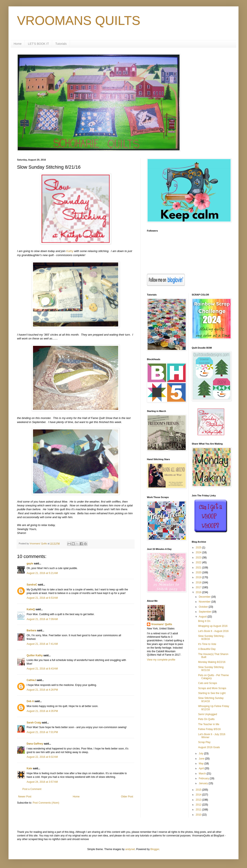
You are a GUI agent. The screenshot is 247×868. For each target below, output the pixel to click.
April (202, 768)
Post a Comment (32, 789)
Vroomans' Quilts (162, 624)
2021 (199, 568)
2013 (199, 800)
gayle (30, 564)
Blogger (155, 849)
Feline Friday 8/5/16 (209, 729)
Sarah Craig (34, 723)
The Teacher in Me (209, 724)
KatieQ (31, 609)
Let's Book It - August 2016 (213, 631)
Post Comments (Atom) (46, 803)
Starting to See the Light (212, 693)
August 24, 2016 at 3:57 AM (42, 782)
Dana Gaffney (35, 744)
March (203, 774)
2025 (199, 548)
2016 (199, 592)
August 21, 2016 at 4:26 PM (42, 690)
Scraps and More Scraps (212, 688)
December (205, 597)
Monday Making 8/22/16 (212, 662)
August (203, 617)
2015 (199, 790)
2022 (199, 562)
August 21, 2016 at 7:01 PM (42, 732)
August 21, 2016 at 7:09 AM (42, 619)
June (202, 759)
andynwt (130, 849)
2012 (199, 805)
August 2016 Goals (209, 747)
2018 (199, 583)
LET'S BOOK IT (38, 44)
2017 (199, 587)
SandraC (32, 585)
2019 (199, 577)
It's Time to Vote (207, 644)
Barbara (31, 630)
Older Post (127, 797)
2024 (199, 552)
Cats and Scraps (208, 683)
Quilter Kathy (35, 655)
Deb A (30, 701)
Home (18, 44)
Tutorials (61, 44)
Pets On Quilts (206, 719)
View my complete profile (161, 660)
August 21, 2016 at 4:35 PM (42, 711)
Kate (29, 768)
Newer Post (25, 797)
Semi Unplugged (208, 714)
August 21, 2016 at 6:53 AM (42, 598)
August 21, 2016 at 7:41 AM (42, 644)
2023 (199, 558)
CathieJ (31, 680)
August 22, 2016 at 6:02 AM (42, 757)
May (201, 764)
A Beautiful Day (207, 649)
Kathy (70, 251)
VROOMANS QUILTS (79, 21)
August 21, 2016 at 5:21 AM (42, 573)
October (204, 607)
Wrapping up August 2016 (213, 626)
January (204, 783)
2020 (199, 572)
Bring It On (204, 621)
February (204, 778)
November (205, 602)
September (205, 612)
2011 (199, 810)
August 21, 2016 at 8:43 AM (42, 669)
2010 (199, 815)
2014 (199, 795)
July (201, 754)
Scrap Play (204, 742)
